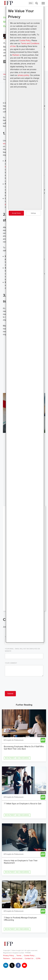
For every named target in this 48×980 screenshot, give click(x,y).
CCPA (38, 958)
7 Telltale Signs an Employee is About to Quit (23, 804)
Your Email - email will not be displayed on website (22, 650)
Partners (16, 55)
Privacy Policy (9, 956)
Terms (19, 956)
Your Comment (11, 663)
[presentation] (24, 684)
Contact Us (29, 958)
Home (5, 74)
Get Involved (17, 958)
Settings (33, 213)
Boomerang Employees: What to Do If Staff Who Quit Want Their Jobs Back (24, 748)
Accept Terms (16, 213)
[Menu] (43, 3)
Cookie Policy (25, 40)
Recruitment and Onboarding (17, 758)
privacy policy (23, 75)
